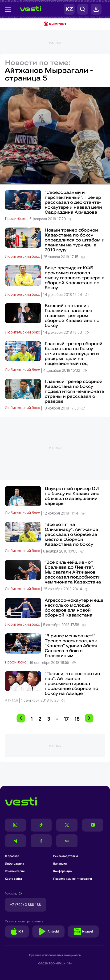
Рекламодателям (66, 856)
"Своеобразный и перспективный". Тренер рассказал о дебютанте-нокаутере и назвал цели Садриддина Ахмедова (73, 202)
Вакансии (60, 864)
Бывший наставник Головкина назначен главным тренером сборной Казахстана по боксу (72, 315)
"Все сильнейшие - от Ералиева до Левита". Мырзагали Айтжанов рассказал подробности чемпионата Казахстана (73, 572)
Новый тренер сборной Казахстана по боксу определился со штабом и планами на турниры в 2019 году (75, 240)
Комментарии (15, 871)
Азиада (12, 700)
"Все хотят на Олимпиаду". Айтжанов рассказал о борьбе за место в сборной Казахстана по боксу (71, 534)
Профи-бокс (16, 219)
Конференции (63, 871)
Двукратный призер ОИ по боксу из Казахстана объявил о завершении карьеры (72, 496)
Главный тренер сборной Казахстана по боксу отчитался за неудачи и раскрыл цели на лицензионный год (74, 353)
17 (66, 719)
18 (77, 719)
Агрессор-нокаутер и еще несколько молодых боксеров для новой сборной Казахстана (74, 608)
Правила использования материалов (55, 955)
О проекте (12, 856)
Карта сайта (13, 879)
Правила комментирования (73, 879)
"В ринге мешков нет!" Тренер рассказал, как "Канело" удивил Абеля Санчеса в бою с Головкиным (71, 646)
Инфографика (14, 864)
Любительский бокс (23, 257)
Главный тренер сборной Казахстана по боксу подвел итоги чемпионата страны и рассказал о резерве (75, 391)
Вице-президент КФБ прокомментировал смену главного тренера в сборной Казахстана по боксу (75, 278)
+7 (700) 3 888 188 (25, 905)
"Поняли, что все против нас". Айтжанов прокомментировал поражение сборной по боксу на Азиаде (72, 683)
